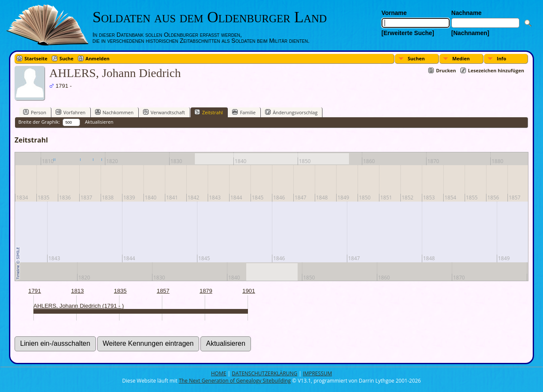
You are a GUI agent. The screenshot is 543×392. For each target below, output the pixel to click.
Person (35, 112)
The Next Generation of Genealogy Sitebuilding (235, 381)
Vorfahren (71, 112)
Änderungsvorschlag (291, 112)
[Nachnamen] (470, 33)
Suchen (416, 58)
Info (501, 58)
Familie (244, 112)
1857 (163, 291)
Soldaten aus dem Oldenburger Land (210, 17)
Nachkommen (114, 112)
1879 (206, 291)
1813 (78, 291)
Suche (67, 58)
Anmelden (98, 58)
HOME (219, 373)
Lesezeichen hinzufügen (496, 70)
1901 (249, 291)
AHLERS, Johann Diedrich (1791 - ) (79, 306)
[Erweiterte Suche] (408, 33)
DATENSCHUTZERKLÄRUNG (264, 373)
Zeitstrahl (209, 112)
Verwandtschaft (164, 112)
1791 (35, 291)
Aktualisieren (99, 122)
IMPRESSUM (317, 373)
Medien (461, 58)
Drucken (446, 70)
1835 (120, 291)
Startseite (36, 58)
